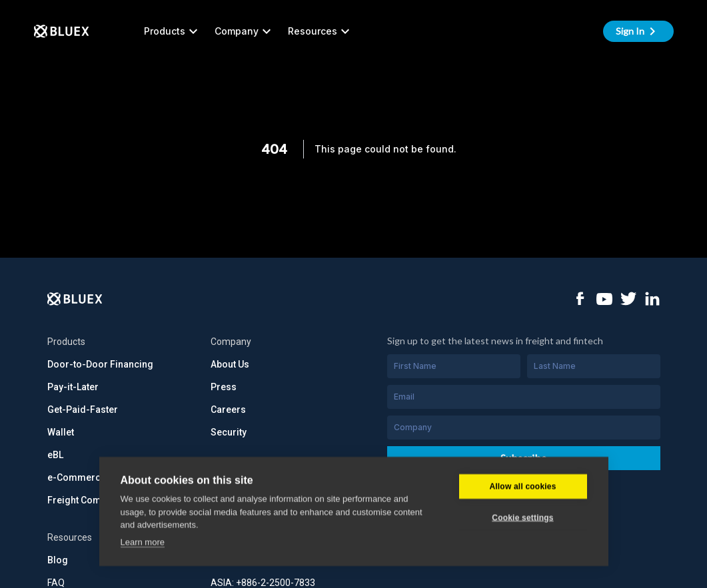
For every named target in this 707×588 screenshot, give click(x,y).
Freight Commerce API (97, 500)
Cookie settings (522, 491)
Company (245, 31)
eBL (55, 455)
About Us (230, 364)
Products (173, 31)
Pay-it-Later (73, 387)
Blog (58, 560)
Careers (228, 410)
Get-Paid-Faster (83, 410)
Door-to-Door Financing (100, 364)
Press (224, 387)
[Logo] (75, 299)
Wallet (61, 432)
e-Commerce (77, 477)
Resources (321, 31)
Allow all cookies (522, 460)
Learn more (143, 516)
